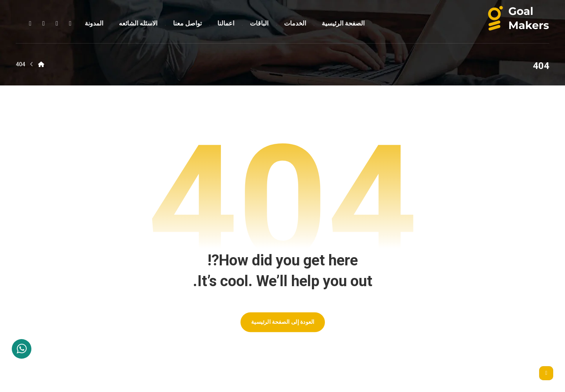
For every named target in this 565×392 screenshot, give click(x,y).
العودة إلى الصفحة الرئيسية (282, 322)
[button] (70, 24)
